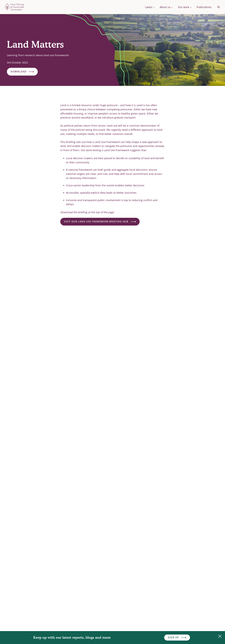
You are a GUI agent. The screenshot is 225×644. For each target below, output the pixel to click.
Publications (204, 7)
